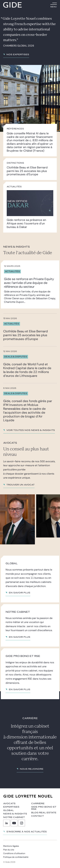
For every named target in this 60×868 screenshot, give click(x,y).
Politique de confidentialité (16, 857)
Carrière (38, 804)
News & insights (15, 814)
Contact (38, 816)
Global (8, 810)
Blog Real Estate (44, 813)
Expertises (11, 807)
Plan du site (9, 850)
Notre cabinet (14, 817)
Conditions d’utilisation (14, 853)
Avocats (9, 804)
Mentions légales (11, 846)
